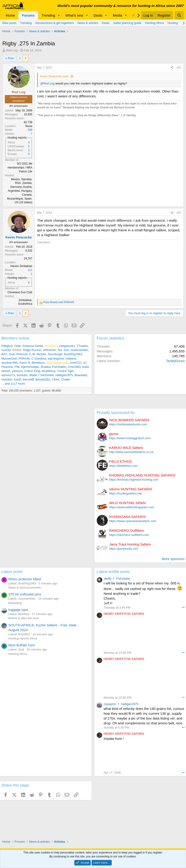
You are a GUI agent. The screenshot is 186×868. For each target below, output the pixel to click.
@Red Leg (47, 83)
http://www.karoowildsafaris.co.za (131, 452)
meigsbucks (67, 346)
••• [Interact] (183, 607)
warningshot (56, 359)
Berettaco (38, 363)
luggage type (18, 610)
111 (30, 270)
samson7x (8, 375)
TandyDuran (175, 361)
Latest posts (12, 572)
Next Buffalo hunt (22, 645)
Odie (17, 346)
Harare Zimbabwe (21, 266)
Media (118, 15)
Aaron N (25, 363)
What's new (74, 15)
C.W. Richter (37, 354)
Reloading (15, 603)
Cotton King (32, 371)
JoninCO (76, 363)
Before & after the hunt (23, 618)
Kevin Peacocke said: (54, 76)
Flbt (17, 367)
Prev (11, 58)
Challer (66, 379)
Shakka (45, 367)
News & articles (88, 23)
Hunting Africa (154, 23)
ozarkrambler (79, 350)
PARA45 (24, 359)
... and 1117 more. (14, 384)
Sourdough (55, 354)
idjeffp (108, 579)
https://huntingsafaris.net (126, 493)
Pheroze (22, 354)
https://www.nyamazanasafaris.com (133, 521)
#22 (179, 213)
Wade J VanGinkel (42, 375)
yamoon (17, 371)
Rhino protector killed (25, 579)
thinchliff (28, 379)
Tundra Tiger (65, 371)
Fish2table (59, 367)
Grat (12, 354)
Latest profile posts (113, 572)
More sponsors (173, 559)
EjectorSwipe (30, 367)
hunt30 (6, 350)
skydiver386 (9, 363)
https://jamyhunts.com (124, 549)
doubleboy (48, 371)
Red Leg (12, 50)
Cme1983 (74, 367)
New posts (9, 23)
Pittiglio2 (7, 346)
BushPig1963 (73, 354)
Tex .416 (63, 350)
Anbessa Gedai (33, 346)
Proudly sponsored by (116, 413)
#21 (179, 68)
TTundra (82, 346)
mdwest (71, 359)
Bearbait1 (81, 375)
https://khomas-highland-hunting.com (134, 480)
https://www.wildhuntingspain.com (132, 507)
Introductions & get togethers (55, 23)
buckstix (22, 375)
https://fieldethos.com (123, 466)
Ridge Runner (32, 350)
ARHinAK (49, 350)
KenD (17, 379)
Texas (29, 126)
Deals (98, 15)
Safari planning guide (127, 23)
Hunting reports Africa (23, 638)
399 (30, 130)
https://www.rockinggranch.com (130, 438)
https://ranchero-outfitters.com (129, 535)
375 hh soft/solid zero (25, 594)
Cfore (56, 379)
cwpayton (110, 704)
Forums (28, 15)
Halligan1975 (64, 375)
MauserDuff (9, 359)
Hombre (7, 379)
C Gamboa (39, 359)
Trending (48, 15)
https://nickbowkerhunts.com (128, 424)
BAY (4, 354)
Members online (15, 338)
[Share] (172, 68)
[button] (59, 15)
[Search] (179, 15)
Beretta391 (43, 379)
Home (10, 15)
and (59, 302)
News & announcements (25, 588)
